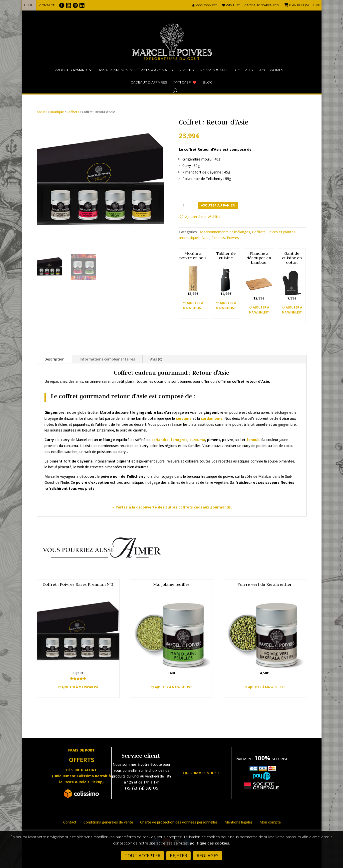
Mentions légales (239, 822)
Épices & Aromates (156, 70)
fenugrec (179, 440)
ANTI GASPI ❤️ (185, 82)
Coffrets (244, 70)
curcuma (197, 440)
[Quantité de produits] (185, 205)
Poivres (233, 238)
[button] (199, 217)
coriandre (160, 440)
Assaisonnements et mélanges (225, 232)
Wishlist (231, 5)
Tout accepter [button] (142, 855)
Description (54, 359)
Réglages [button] (208, 855)
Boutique (57, 112)
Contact (47, 5)
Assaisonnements (115, 70)
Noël (205, 238)
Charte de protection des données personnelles (179, 822)
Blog (29, 5)
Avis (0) (156, 359)
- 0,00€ (302, 5)
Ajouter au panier (218, 205)
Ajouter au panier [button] (78, 693)
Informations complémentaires (107, 359)
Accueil (42, 112)
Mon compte (205, 5)
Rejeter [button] (178, 855)
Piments (187, 70)
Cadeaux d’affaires (261, 5)
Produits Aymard (71, 70)
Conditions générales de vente (108, 822)
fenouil (253, 440)
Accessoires (271, 70)
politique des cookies (209, 843)
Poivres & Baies (214, 70)
